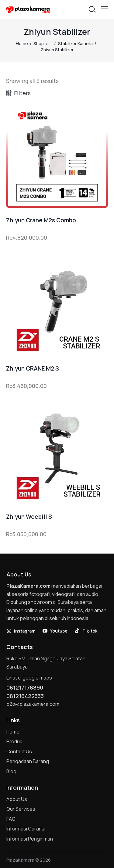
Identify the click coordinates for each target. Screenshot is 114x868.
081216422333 (25, 696)
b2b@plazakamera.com (33, 704)
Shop (39, 43)
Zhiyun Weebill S (29, 517)
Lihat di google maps (29, 678)
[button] (104, 9)
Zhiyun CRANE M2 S (33, 369)
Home (22, 43)
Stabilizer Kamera (75, 43)
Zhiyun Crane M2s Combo (41, 220)
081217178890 (25, 687)
